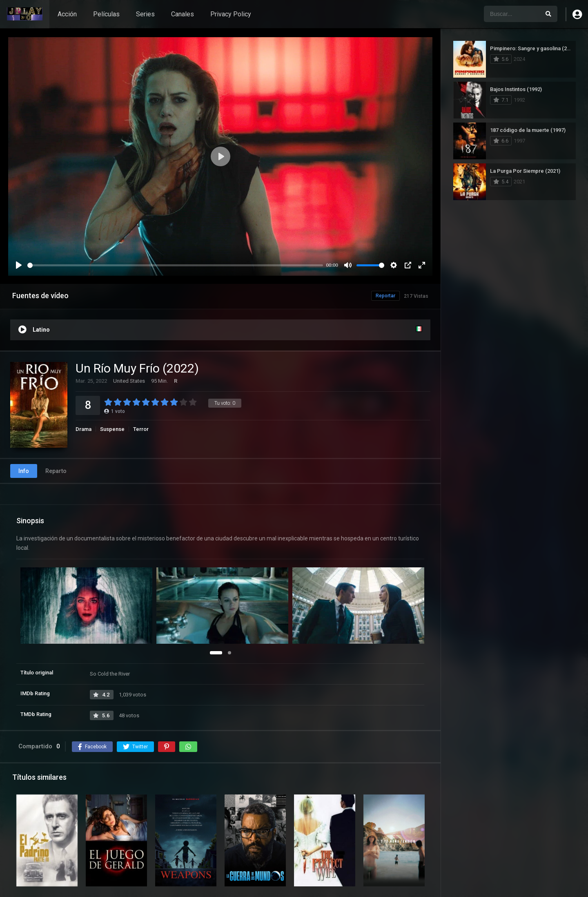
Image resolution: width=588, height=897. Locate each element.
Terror (141, 429)
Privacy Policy (231, 14)
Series (145, 14)
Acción (67, 14)
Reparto (56, 471)
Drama (84, 429)
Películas (106, 14)
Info (24, 471)
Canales (183, 14)
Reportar (385, 296)
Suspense (112, 429)
